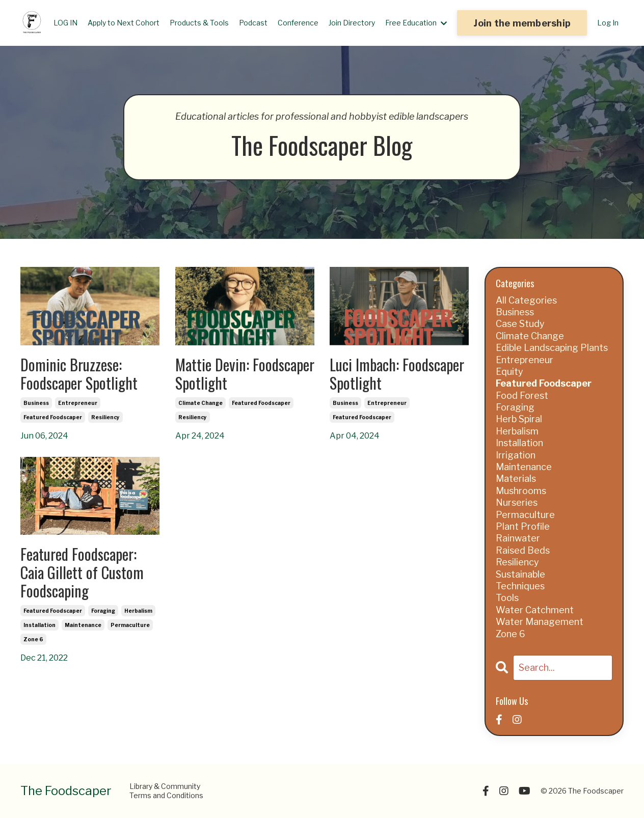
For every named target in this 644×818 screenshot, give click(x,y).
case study (520, 324)
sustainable (520, 574)
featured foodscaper (53, 417)
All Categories (526, 300)
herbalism (138, 611)
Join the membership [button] (522, 23)
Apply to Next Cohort (124, 23)
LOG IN (65, 23)
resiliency (105, 417)
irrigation (516, 455)
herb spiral (519, 419)
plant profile (523, 526)
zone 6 (33, 639)
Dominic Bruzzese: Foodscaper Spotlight (79, 374)
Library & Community (165, 786)
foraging (103, 611)
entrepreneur (78, 403)
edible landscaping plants (552, 348)
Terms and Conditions (166, 795)
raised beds (523, 550)
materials (516, 479)
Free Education (416, 23)
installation (39, 625)
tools (507, 598)
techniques (520, 586)
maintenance (83, 625)
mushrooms (521, 491)
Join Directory (352, 23)
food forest (522, 396)
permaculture (130, 625)
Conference (298, 23)
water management (540, 622)
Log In (608, 23)
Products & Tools (199, 23)
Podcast (253, 23)
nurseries (517, 502)
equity (509, 372)
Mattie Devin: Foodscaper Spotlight (245, 374)
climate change (200, 403)
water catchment (535, 610)
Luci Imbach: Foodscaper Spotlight (397, 374)
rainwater (518, 538)
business (36, 403)
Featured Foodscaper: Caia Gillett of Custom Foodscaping (82, 572)
